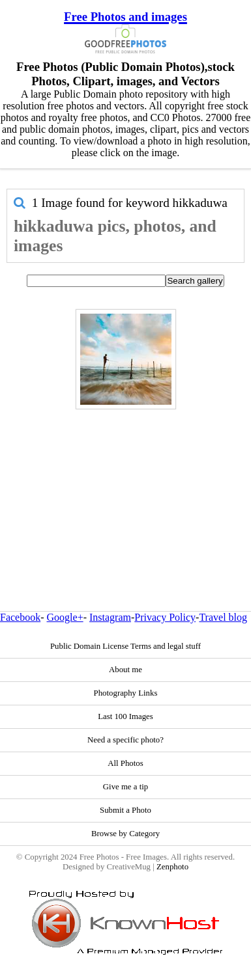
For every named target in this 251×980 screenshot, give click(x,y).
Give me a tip (125, 787)
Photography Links (126, 693)
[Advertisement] (122, 482)
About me (125, 670)
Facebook (20, 617)
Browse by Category (125, 834)
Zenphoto (172, 867)
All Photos (125, 763)
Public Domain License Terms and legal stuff (125, 646)
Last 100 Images (125, 716)
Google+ (65, 617)
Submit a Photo (125, 810)
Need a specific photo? (125, 740)
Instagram (110, 617)
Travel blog (223, 617)
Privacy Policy (165, 617)
